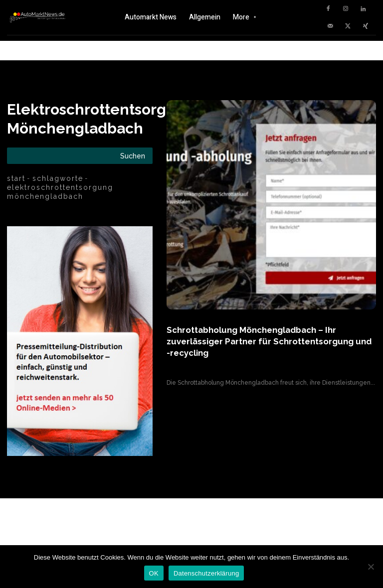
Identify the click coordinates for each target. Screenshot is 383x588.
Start (16, 178)
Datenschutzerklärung (206, 573)
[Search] (133, 156)
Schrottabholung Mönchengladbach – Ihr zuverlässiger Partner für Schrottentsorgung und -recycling (270, 341)
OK (154, 573)
